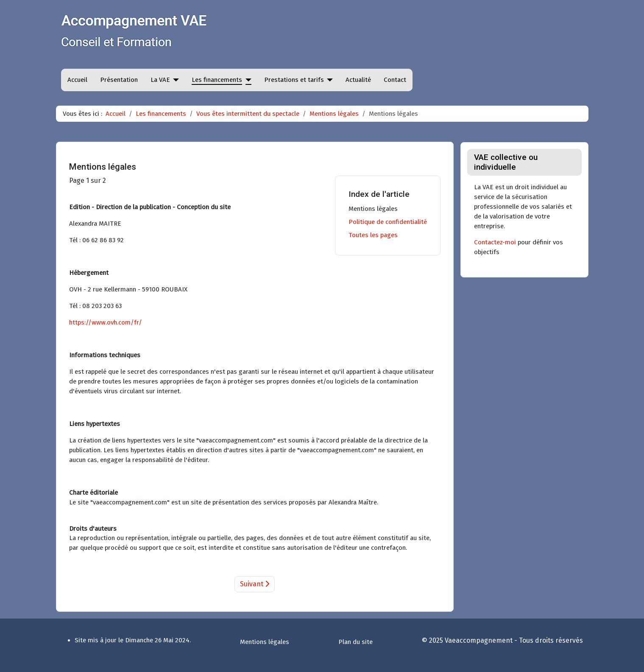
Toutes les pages (373, 235)
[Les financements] (247, 80)
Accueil (77, 80)
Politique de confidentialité (388, 222)
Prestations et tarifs (294, 80)
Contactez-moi (495, 242)
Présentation (119, 80)
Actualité (358, 80)
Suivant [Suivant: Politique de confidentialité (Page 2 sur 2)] (255, 584)
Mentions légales (373, 209)
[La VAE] (175, 80)
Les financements (217, 80)
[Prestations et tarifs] (329, 80)
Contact (395, 80)
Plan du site (355, 642)
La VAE (160, 80)
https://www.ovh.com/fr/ (106, 322)
